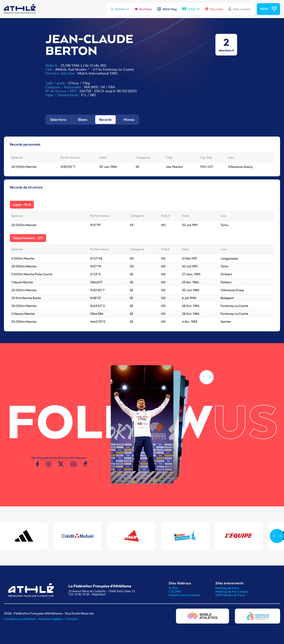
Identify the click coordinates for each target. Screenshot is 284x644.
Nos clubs (214, 9)
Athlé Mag (167, 9)
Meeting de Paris (227, 588)
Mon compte (239, 9)
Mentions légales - (52, 619)
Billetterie (120, 9)
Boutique (143, 9)
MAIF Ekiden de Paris (230, 595)
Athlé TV (191, 9)
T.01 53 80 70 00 (79, 594)
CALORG (175, 591)
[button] (210, 384)
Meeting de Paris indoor (232, 591)
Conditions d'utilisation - (21, 619)
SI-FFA (173, 588)
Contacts (71, 619)
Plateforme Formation (184, 595)
